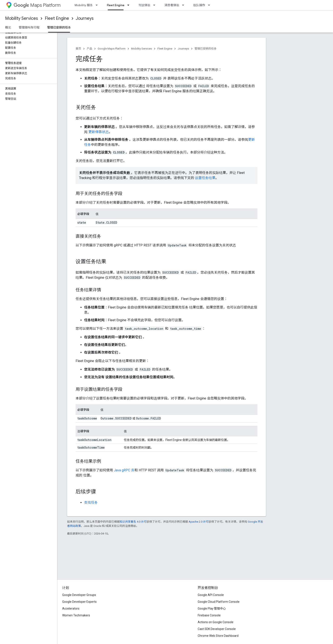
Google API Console (211, 595)
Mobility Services (22, 18)
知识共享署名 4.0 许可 (133, 522)
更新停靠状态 (99, 132)
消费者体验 (172, 5)
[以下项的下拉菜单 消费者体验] (184, 5)
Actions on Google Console (216, 622)
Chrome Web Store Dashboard (218, 636)
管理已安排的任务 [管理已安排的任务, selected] (59, 27)
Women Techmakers (76, 615)
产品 (89, 49)
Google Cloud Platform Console (219, 602)
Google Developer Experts (79, 602)
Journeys (85, 18)
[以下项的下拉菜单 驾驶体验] (155, 5)
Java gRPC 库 (124, 470)
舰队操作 (199, 5)
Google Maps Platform (112, 49)
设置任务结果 (205, 178)
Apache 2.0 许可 (199, 522)
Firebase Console (209, 615)
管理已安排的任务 (206, 49)
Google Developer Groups (79, 595)
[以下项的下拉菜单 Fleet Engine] (130, 5)
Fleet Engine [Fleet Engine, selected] (116, 5)
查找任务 (91, 503)
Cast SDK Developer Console (217, 629)
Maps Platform (37, 5)
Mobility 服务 (84, 5)
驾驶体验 (144, 5)
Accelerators (71, 608)
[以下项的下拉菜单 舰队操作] (210, 5)
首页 (78, 49)
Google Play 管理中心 (212, 608)
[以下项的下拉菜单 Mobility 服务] (98, 5)
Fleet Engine (57, 18)
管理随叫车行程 (29, 27)
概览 (8, 27)
